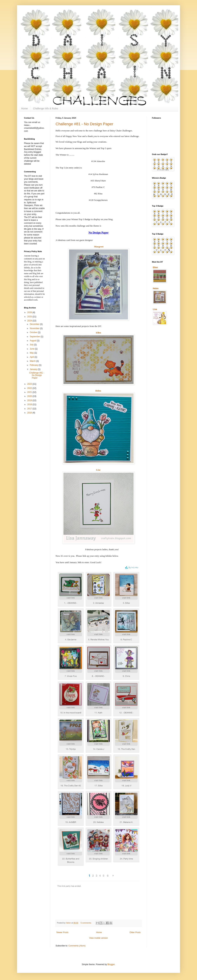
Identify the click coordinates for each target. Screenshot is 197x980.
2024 (30, 321)
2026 (30, 312)
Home (24, 108)
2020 (30, 396)
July (32, 345)
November (35, 328)
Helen (98, 391)
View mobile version (99, 938)
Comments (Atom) (77, 946)
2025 (30, 317)
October (34, 332)
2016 (30, 413)
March (33, 361)
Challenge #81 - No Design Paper (84, 124)
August (33, 341)
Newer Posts (62, 932)
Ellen (98, 333)
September (35, 337)
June (32, 349)
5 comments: (86, 923)
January (34, 369)
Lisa (98, 470)
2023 (30, 384)
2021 (30, 392)
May (32, 353)
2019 (30, 400)
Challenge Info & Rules (45, 108)
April (32, 357)
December (35, 324)
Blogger (111, 964)
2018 (30, 404)
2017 (30, 409)
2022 (30, 388)
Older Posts (135, 932)
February (34, 365)
